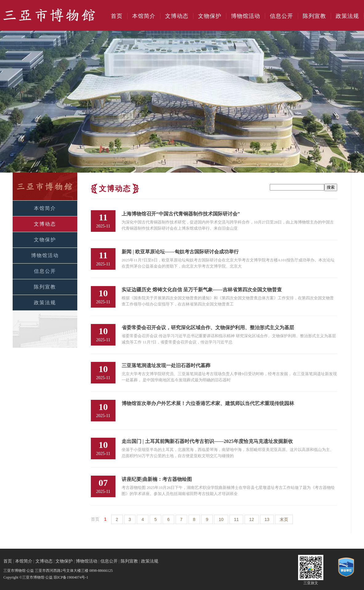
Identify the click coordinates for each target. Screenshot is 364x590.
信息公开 (281, 16)
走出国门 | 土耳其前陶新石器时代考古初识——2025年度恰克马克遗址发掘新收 (207, 441)
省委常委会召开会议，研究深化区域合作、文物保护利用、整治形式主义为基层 (208, 328)
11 (237, 519)
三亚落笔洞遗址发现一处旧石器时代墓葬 (166, 365)
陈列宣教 (314, 16)
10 (221, 519)
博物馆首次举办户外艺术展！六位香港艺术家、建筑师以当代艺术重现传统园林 (208, 403)
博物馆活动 (246, 16)
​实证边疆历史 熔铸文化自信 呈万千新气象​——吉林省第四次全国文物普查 (202, 290)
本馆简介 (144, 16)
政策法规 (347, 16)
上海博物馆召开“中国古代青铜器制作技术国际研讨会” (181, 214)
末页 (284, 519)
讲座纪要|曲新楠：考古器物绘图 (157, 479)
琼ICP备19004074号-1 (71, 577)
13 (267, 519)
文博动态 (177, 16)
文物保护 (210, 16)
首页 (117, 16)
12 (252, 519)
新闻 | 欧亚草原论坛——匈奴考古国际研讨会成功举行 (180, 252)
